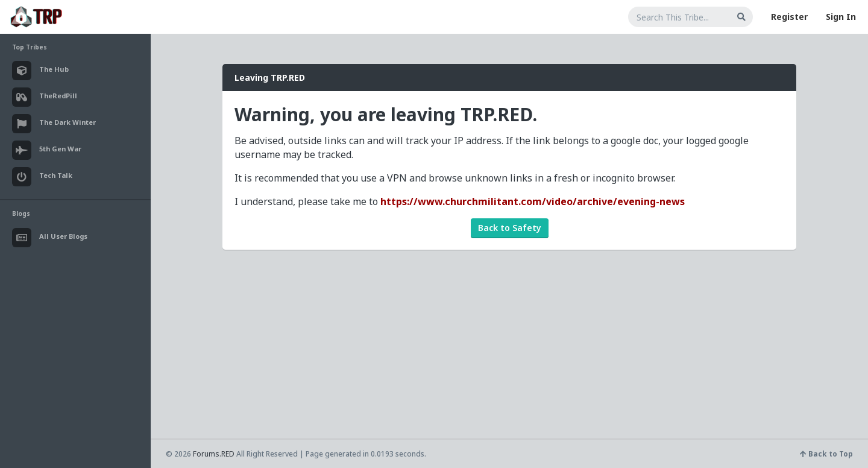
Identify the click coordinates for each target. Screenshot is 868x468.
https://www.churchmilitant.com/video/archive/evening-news (533, 201)
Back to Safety (510, 228)
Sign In (841, 17)
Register (789, 17)
